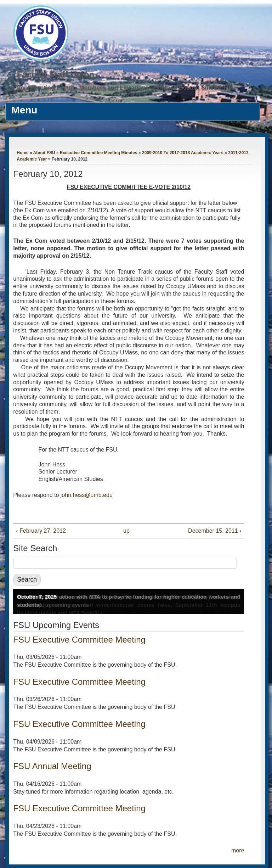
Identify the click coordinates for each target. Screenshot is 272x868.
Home (22, 153)
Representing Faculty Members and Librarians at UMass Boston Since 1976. (125, 88)
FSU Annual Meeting (52, 766)
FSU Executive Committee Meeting (79, 640)
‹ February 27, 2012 (41, 531)
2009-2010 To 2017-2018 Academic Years (183, 153)
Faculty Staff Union (55, 74)
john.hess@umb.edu (87, 495)
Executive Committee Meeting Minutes (99, 153)
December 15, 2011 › (215, 531)
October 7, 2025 (37, 597)
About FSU (44, 153)
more (238, 850)
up (126, 531)
